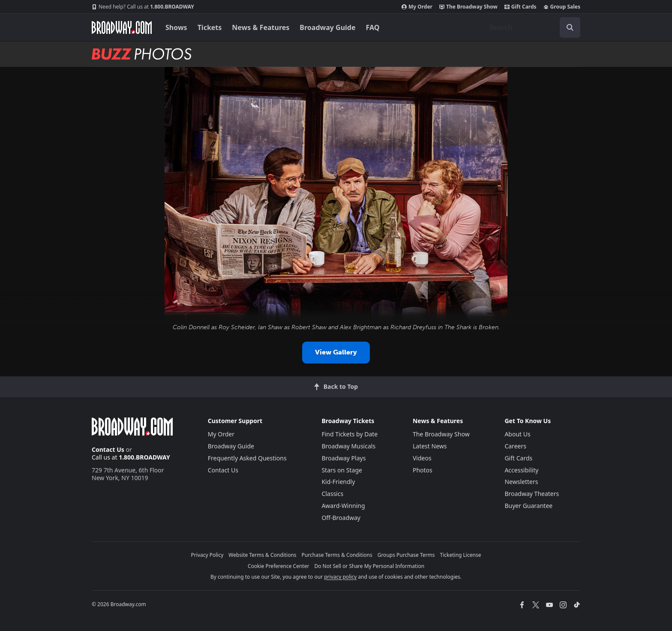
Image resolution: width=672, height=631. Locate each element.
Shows (176, 27)
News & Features (261, 27)
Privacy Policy (207, 555)
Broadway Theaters (532, 494)
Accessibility (521, 470)
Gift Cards (520, 7)
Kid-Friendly (338, 482)
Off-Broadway (341, 518)
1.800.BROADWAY (143, 7)
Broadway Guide (327, 27)
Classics (332, 494)
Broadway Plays (343, 458)
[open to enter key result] (570, 27)
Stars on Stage (342, 470)
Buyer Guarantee (528, 506)
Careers (515, 446)
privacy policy (340, 577)
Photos (423, 470)
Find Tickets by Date (349, 434)
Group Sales (562, 7)
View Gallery (336, 352)
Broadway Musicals (348, 446)
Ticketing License (461, 555)
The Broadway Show (468, 7)
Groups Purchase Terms (406, 555)
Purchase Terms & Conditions (337, 555)
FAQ (373, 27)
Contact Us (108, 449)
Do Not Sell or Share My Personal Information (369, 566)
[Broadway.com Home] (122, 27)
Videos (422, 458)
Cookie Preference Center (279, 566)
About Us (517, 434)
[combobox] (531, 27)
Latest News (430, 446)
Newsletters (521, 482)
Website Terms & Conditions (262, 555)
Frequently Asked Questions (247, 458)
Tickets (210, 27)
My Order (417, 7)
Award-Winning (343, 506)
